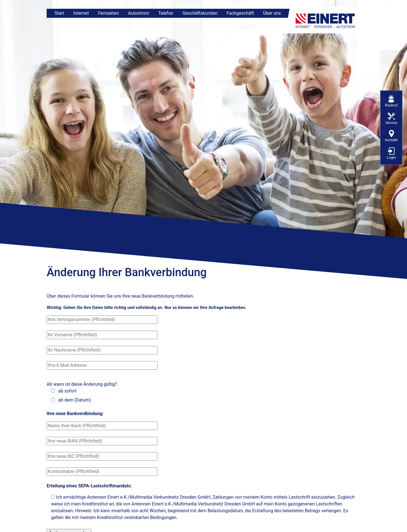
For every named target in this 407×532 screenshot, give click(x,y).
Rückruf (391, 101)
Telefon (166, 13)
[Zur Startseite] (326, 20)
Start (59, 13)
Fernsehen (108, 13)
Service (391, 119)
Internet (81, 13)
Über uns (272, 13)
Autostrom (139, 13)
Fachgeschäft (240, 13)
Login (391, 153)
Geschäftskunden (200, 13)
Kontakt (391, 136)
